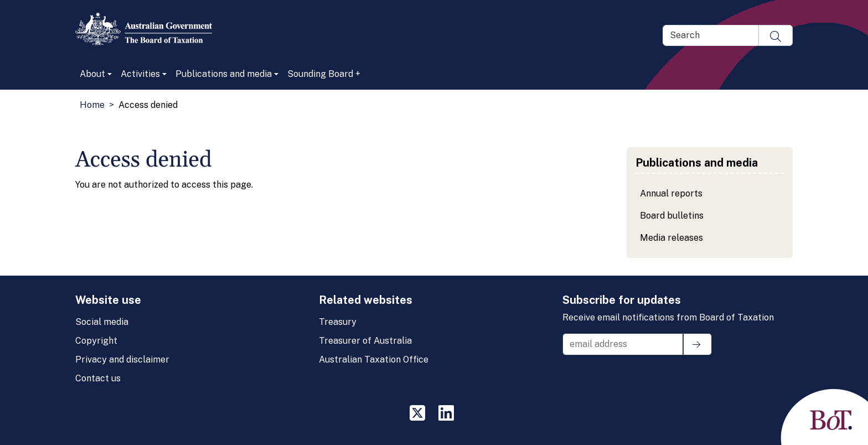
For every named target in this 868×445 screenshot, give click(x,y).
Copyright (96, 341)
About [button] (92, 74)
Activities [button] (140, 74)
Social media (102, 322)
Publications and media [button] (224, 74)
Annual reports (671, 193)
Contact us (98, 378)
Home (92, 105)
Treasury (338, 322)
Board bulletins (672, 216)
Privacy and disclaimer (122, 359)
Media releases (671, 238)
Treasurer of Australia (365, 341)
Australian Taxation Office (374, 359)
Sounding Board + (324, 74)
